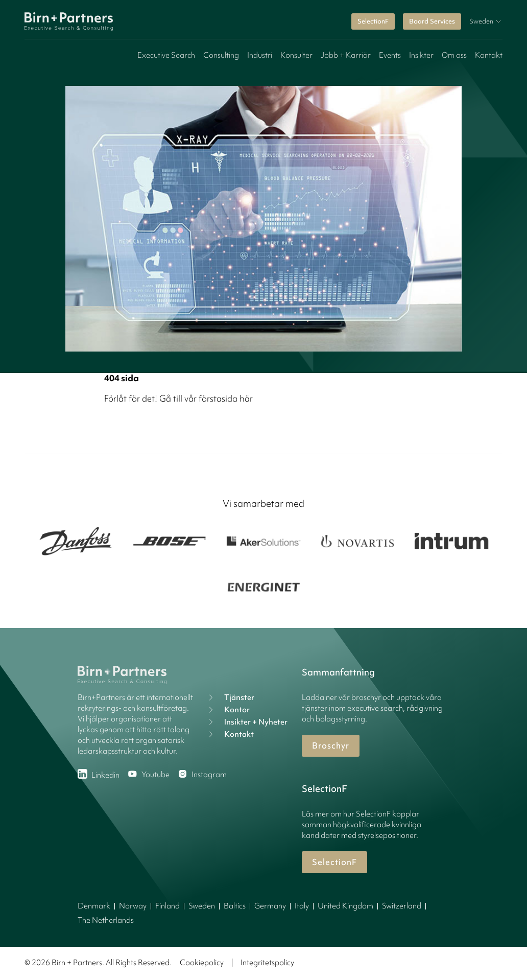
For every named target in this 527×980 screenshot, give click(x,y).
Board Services (432, 21)
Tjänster (230, 697)
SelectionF (373, 21)
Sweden (202, 906)
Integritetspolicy (267, 963)
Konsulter (296, 55)
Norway (133, 906)
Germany (270, 906)
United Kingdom (345, 906)
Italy (302, 906)
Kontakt (489, 55)
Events (390, 55)
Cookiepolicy (202, 963)
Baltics (235, 906)
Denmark (94, 906)
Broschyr (331, 745)
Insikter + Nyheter (247, 722)
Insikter (421, 55)
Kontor (228, 710)
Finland (167, 906)
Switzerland (402, 906)
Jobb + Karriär (346, 55)
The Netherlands (106, 920)
